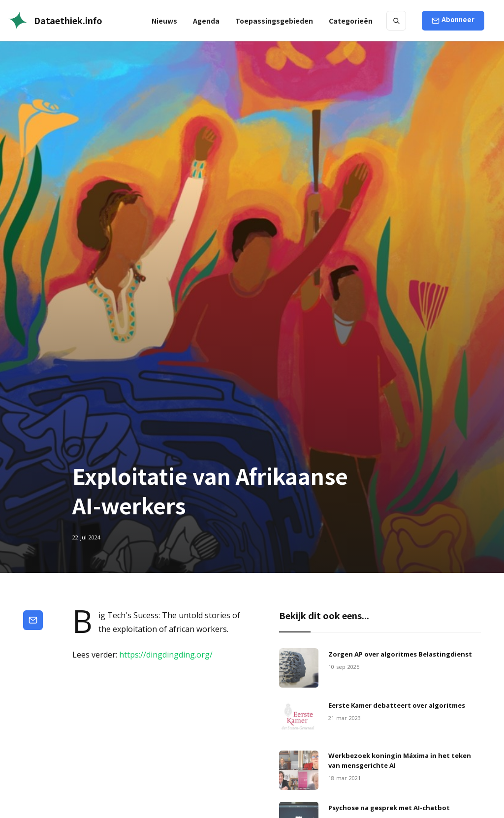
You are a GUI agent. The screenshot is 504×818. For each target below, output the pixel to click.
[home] (55, 21)
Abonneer (458, 19)
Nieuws (164, 21)
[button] (274, 21)
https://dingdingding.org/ (166, 655)
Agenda (206, 21)
